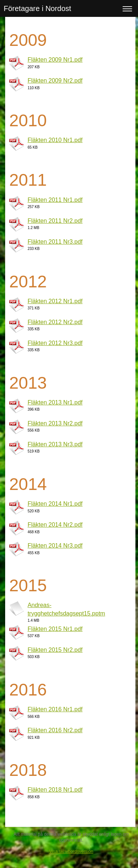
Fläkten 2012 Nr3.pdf (55, 343)
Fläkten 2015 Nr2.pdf (55, 650)
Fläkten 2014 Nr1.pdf (55, 504)
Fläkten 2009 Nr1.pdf (55, 60)
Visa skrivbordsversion (71, 851)
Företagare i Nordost (37, 8)
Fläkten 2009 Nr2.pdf (55, 81)
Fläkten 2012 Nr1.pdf (55, 301)
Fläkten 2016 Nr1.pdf (55, 709)
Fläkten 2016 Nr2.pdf (55, 730)
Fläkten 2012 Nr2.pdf (55, 322)
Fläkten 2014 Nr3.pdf (55, 546)
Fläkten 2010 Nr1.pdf (55, 140)
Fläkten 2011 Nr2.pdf (55, 221)
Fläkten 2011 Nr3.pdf (55, 242)
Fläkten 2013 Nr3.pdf (55, 444)
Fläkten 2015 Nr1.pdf (55, 629)
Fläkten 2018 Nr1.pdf (55, 790)
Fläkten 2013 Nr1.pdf (55, 402)
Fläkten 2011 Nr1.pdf (55, 200)
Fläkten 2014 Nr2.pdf (55, 525)
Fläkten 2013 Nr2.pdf (55, 423)
